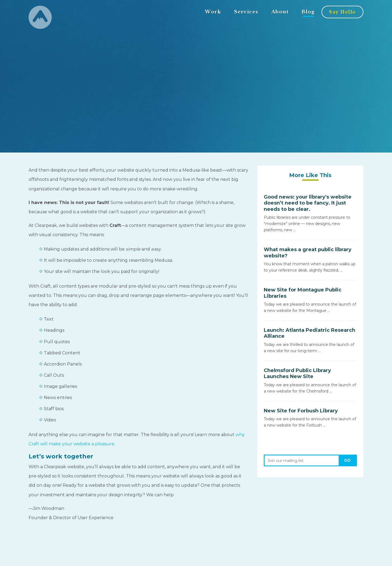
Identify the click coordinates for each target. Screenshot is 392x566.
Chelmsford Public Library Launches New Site (297, 374)
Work (213, 12)
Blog (308, 12)
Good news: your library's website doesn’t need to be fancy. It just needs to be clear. (308, 203)
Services (246, 12)
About (280, 12)
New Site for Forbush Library (301, 411)
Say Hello (342, 12)
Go (347, 460)
